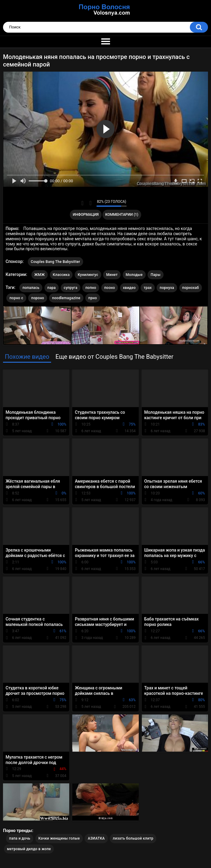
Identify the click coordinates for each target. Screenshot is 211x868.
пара (52, 288)
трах (148, 288)
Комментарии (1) (122, 215)
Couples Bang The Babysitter (55, 262)
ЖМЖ (40, 275)
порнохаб (191, 288)
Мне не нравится (90, 203)
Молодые (134, 275)
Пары (156, 275)
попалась (31, 288)
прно (93, 298)
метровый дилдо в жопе (29, 849)
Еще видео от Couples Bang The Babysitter (114, 357)
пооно (110, 288)
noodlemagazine (66, 298)
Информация (86, 215)
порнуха (167, 288)
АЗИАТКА (96, 838)
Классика (61, 275)
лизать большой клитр (133, 838)
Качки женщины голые (59, 838)
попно (91, 288)
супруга (71, 288)
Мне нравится (82, 203)
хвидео (129, 288)
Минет (112, 275)
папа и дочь (20, 838)
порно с (16, 298)
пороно (38, 298)
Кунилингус (88, 275)
